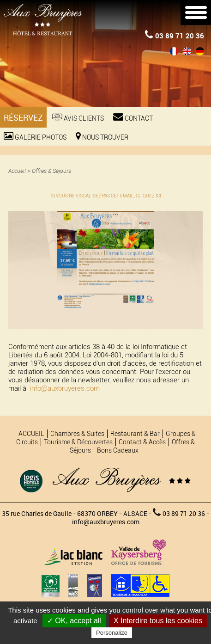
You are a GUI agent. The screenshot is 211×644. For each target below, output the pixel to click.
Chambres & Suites (77, 434)
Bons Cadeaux (118, 450)
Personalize (112, 633)
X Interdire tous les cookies (158, 621)
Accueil (17, 171)
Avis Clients (78, 118)
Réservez (23, 117)
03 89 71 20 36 (175, 35)
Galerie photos (35, 137)
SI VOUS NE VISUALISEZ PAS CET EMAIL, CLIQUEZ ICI (106, 196)
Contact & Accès (142, 442)
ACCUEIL (31, 434)
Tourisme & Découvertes (78, 442)
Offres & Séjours (51, 171)
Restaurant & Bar (135, 434)
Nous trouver (102, 137)
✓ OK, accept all (74, 621)
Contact (133, 118)
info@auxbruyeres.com (65, 388)
